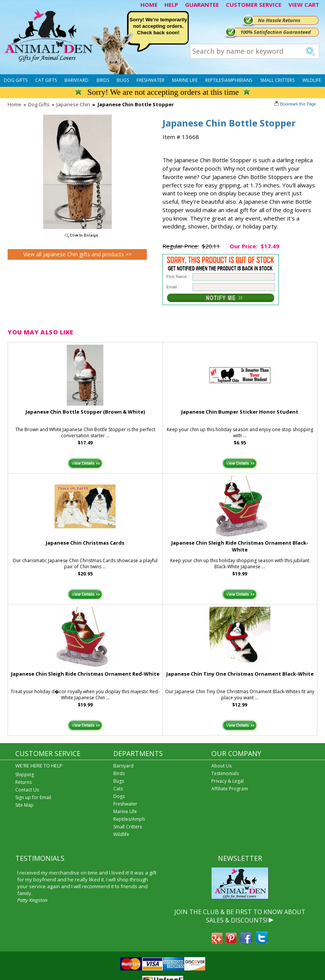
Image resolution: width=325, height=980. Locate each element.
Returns (23, 782)
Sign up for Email (33, 797)
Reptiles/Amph (129, 819)
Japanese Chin (73, 104)
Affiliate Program (230, 789)
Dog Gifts (16, 80)
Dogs (119, 796)
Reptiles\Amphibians (229, 80)
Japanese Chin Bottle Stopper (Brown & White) (85, 412)
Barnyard (76, 80)
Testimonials (225, 773)
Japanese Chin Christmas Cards (85, 543)
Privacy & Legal (228, 781)
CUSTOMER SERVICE (254, 5)
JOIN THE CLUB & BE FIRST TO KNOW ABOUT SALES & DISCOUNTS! (240, 916)
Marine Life (185, 80)
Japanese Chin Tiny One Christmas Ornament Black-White (240, 674)
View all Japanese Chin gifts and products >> (77, 254)
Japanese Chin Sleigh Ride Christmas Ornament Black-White (240, 546)
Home (14, 104)
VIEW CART (304, 5)
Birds (103, 80)
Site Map (24, 805)
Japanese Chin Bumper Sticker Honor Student (240, 412)
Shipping (25, 775)
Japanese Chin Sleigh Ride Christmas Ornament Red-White (85, 674)
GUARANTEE (202, 5)
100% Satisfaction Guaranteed (276, 32)
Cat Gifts (46, 80)
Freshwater (150, 80)
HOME (149, 5)
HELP (171, 5)
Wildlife (312, 80)
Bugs (123, 80)
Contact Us (27, 790)
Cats (118, 789)
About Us (221, 766)
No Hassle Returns (279, 20)
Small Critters (277, 80)
